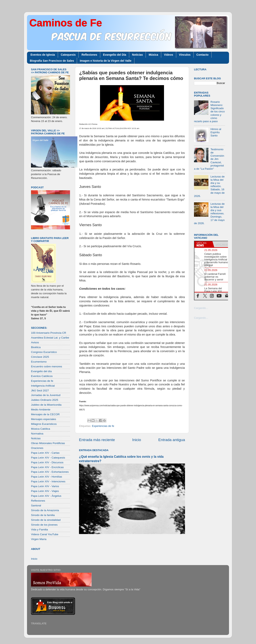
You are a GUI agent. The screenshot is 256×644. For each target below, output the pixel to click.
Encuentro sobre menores (46, 366)
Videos (169, 55)
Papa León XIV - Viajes (45, 491)
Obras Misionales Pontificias (48, 443)
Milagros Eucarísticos (44, 424)
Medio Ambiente (41, 410)
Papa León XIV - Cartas (45, 453)
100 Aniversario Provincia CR (49, 333)
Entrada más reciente (97, 440)
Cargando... (201, 308)
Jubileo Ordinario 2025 (45, 400)
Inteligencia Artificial (43, 386)
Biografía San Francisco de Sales (52, 61)
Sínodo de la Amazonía (45, 510)
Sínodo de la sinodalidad (46, 520)
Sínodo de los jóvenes (44, 525)
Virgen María (39, 539)
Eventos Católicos (42, 376)
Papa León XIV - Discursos (47, 462)
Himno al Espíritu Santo (216, 132)
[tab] (203, 244)
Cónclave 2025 (40, 357)
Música (153, 55)
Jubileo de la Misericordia (46, 405)
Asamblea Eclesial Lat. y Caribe (50, 338)
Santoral (36, 505)
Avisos (35, 342)
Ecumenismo (39, 362)
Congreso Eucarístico (44, 352)
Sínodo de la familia (43, 515)
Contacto (202, 55)
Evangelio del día (41, 371)
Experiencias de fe (103, 426)
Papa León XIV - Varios (45, 486)
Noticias (137, 55)
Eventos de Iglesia (43, 55)
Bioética (36, 347)
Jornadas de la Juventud (46, 395)
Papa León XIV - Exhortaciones (50, 472)
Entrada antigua (172, 440)
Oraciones (37, 448)
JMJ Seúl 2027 (40, 391)
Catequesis (68, 55)
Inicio (137, 440)
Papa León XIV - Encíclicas (47, 467)
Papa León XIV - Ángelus (46, 496)
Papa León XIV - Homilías (46, 477)
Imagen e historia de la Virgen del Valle (106, 61)
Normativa (37, 434)
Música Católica (40, 429)
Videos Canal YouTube (45, 534)
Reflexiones (89, 55)
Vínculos (185, 55)
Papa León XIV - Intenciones (48, 481)
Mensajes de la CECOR (45, 414)
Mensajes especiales (43, 419)
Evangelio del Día (115, 55)
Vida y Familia (39, 530)
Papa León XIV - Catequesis (48, 458)
